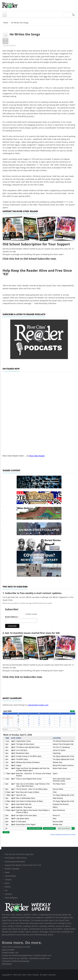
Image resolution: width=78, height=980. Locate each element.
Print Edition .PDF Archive (16, 858)
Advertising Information (15, 862)
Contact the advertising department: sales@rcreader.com (27, 955)
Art (6, 890)
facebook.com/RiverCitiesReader (16, 961)
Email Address (12, 617)
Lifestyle (8, 894)
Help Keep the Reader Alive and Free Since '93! (37, 272)
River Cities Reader (37, 456)
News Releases (11, 898)
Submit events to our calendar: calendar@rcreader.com (26, 958)
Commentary (10, 876)
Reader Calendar (12, 869)
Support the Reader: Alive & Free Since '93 (23, 865)
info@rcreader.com (10, 953)
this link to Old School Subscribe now (33, 259)
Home (6, 23)
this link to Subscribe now (26, 677)
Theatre (8, 880)
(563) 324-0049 (8, 950)
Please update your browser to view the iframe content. (39, 718)
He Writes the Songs (25, 34)
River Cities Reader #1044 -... (14, 456)
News (7, 872)
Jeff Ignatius (11, 45)
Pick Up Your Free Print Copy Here (19, 854)
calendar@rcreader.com (38, 705)
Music (7, 883)
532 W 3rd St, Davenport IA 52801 (16, 947)
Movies (8, 887)
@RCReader (7, 964)
